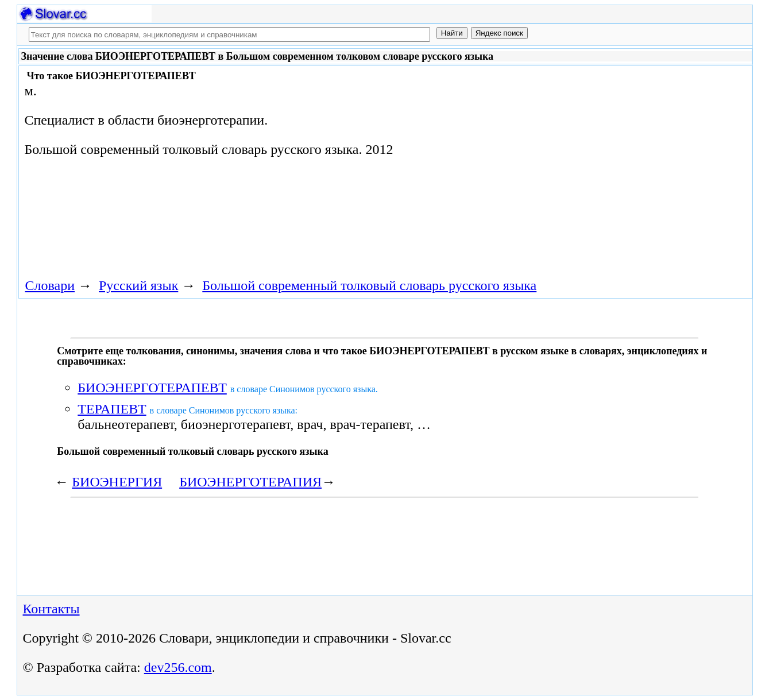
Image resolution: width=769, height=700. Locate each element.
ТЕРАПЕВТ (112, 409)
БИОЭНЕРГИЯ (117, 482)
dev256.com (178, 667)
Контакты (51, 609)
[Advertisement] (495, 162)
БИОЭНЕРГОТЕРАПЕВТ (152, 388)
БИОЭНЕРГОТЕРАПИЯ (250, 482)
